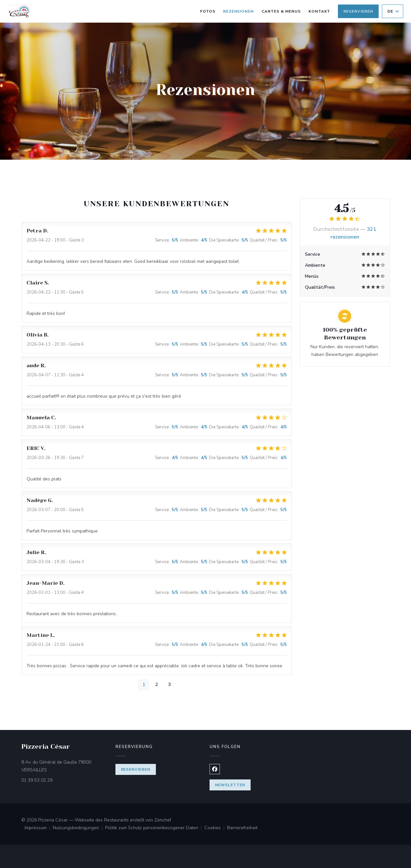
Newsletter (230, 785)
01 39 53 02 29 (37, 780)
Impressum (39, 828)
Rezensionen (239, 11)
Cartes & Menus (281, 11)
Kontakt (319, 11)
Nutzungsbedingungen (79, 828)
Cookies (216, 828)
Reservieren (358, 11)
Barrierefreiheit (242, 828)
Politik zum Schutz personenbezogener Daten (155, 828)
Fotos (208, 11)
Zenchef (163, 820)
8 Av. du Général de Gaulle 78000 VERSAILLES (61, 766)
